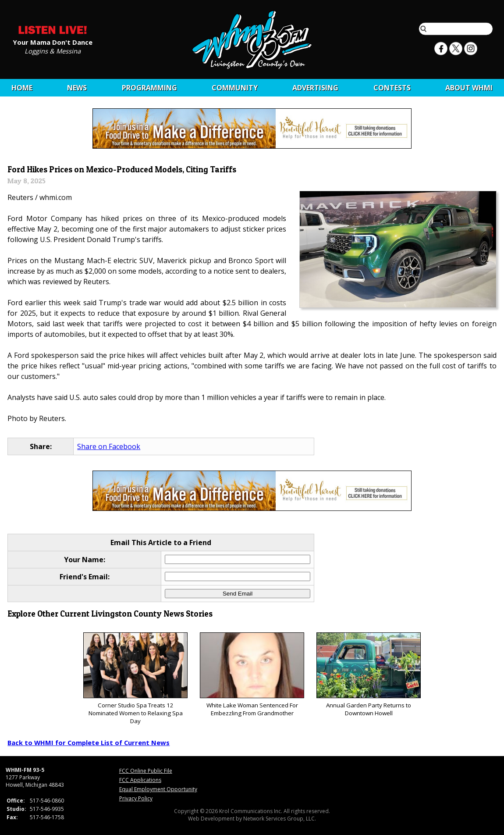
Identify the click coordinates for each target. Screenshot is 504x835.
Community (235, 88)
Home (22, 88)
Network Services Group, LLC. (280, 819)
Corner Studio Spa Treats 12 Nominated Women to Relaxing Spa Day (135, 679)
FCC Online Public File (146, 771)
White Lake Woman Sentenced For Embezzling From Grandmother (252, 675)
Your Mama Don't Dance (53, 42)
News (77, 88)
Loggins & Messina (53, 50)
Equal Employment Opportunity (158, 789)
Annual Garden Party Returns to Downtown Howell (368, 675)
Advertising (315, 88)
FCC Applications (140, 780)
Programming (149, 88)
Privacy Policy (136, 798)
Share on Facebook (109, 446)
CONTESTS (392, 88)
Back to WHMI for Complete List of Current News (89, 742)
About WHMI (469, 88)
